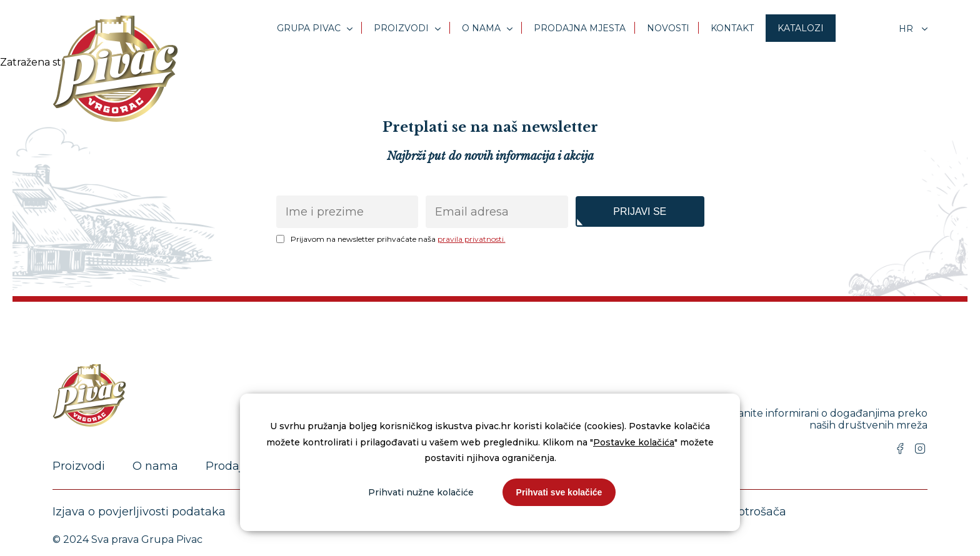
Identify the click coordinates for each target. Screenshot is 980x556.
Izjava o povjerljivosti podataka (139, 512)
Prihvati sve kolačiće (559, 492)
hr (907, 29)
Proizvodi (401, 28)
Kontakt (732, 28)
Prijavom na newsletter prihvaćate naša (398, 239)
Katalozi (801, 28)
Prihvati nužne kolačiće (421, 492)
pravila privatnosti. (472, 239)
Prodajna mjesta (580, 28)
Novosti (668, 28)
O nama (481, 28)
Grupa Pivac (309, 28)
